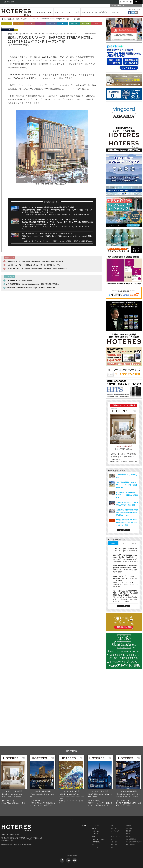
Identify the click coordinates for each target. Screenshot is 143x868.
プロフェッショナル (89, 12)
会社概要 (128, 831)
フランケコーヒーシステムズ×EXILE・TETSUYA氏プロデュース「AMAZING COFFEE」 (50, 219)
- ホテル (94, 844)
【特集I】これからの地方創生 (69, 794)
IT (63, 23)
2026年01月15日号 (71, 791)
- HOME (84, 826)
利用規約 (128, 836)
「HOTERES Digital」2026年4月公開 (19, 280)
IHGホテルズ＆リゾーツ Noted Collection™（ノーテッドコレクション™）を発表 (127, 522)
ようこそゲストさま (126, 2)
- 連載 (94, 836)
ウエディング (115, 831)
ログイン (137, 2)
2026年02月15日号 (43, 791)
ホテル (112, 12)
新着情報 (128, 826)
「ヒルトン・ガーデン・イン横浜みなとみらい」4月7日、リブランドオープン (47, 234)
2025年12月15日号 (100, 791)
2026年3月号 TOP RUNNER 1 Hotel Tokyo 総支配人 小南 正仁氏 (30, 288)
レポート (70, 12)
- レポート (95, 834)
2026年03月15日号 (14, 791)
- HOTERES (96, 826)
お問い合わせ (130, 828)
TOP (5, 19)
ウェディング (29, 23)
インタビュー (60, 12)
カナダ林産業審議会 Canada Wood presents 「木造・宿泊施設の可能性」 (33, 284)
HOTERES (41, 12)
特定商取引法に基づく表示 (134, 842)
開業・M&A (85, 23)
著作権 (128, 834)
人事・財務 (74, 23)
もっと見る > (124, 530)
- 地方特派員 (96, 842)
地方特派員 (103, 12)
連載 (78, 12)
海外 (97, 23)
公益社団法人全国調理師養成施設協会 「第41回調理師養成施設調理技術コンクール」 (127, 512)
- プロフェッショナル (98, 839)
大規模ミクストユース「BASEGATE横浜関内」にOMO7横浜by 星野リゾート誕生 (48, 207)
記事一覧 (11, 19)
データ (41, 23)
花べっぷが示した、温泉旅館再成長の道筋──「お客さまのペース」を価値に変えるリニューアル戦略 (126, 593)
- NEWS (94, 828)
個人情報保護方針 (131, 839)
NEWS (50, 12)
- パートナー (96, 847)
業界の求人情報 (9, 2)
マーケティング (52, 23)
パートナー (121, 12)
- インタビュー (96, 831)
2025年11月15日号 (129, 791)
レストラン (18, 23)
